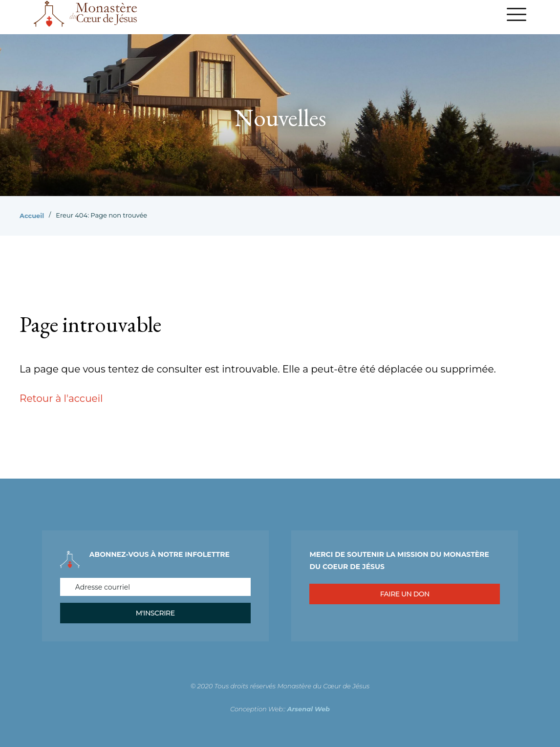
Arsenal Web (309, 709)
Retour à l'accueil (61, 398)
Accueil (32, 216)
